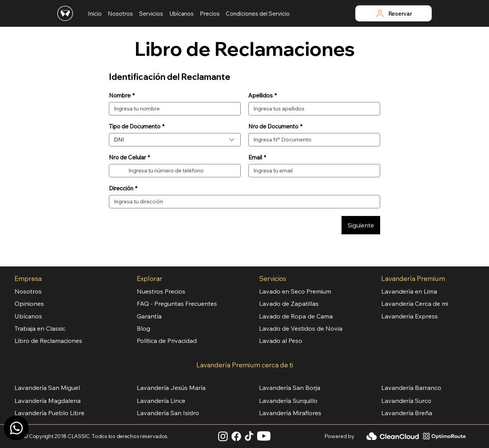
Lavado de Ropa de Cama (296, 316)
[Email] (312, 171)
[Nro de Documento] (312, 140)
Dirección (123, 188)
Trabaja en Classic (40, 328)
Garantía (149, 316)
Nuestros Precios (161, 291)
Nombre (122, 96)
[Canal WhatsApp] (16, 428)
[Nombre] (172, 109)
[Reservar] (393, 13)
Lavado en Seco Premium (295, 291)
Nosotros (28, 291)
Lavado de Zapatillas (289, 304)
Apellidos (262, 96)
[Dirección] (242, 202)
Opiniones (29, 304)
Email (257, 157)
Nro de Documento (275, 127)
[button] (151, 13)
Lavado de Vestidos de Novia (301, 328)
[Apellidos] (312, 109)
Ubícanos (28, 316)
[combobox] (175, 140)
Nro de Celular (129, 157)
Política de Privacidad (167, 341)
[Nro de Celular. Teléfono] (181, 171)
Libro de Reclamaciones (48, 341)
